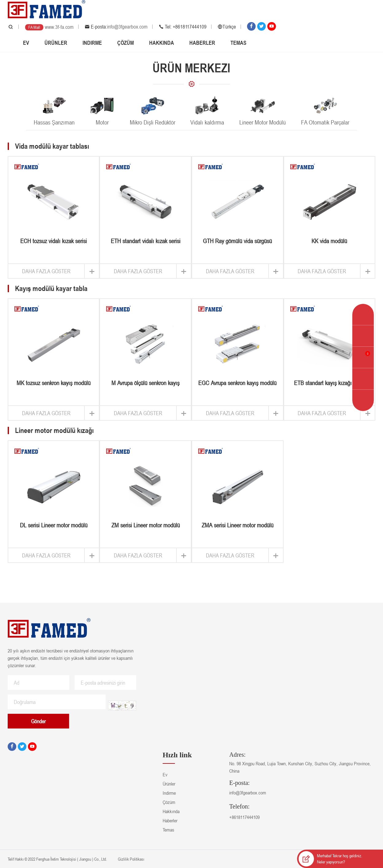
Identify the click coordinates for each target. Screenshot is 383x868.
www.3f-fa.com (59, 27)
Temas (238, 43)
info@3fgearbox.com (127, 27)
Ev (26, 43)
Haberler (202, 43)
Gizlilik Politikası (131, 859)
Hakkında (162, 43)
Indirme (92, 43)
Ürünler (56, 43)
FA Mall (34, 27)
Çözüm (126, 43)
